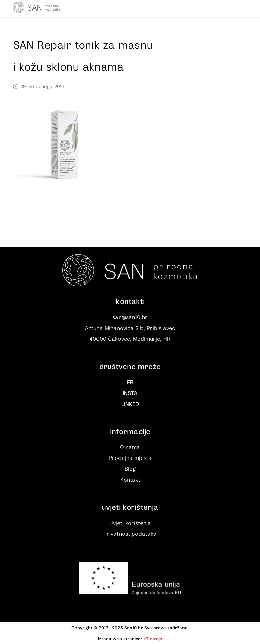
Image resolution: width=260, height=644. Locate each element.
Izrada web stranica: (120, 639)
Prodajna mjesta (130, 458)
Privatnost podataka (130, 534)
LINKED (130, 404)
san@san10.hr (130, 317)
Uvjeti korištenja (130, 523)
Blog (130, 469)
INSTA (130, 393)
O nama (130, 447)
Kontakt (130, 480)
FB (130, 383)
